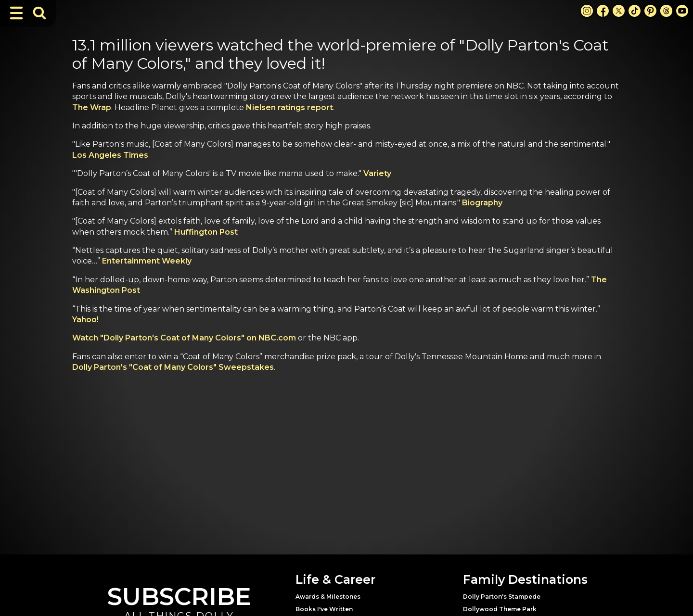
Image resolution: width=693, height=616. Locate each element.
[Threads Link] (666, 11)
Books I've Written (324, 609)
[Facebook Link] (603, 11)
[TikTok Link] (635, 11)
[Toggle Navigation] (16, 13)
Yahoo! (85, 320)
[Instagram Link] (587, 11)
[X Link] (619, 11)
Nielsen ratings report (289, 107)
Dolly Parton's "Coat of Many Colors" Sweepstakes (173, 367)
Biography (482, 203)
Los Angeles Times (110, 155)
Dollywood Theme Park (500, 609)
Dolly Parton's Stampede (502, 597)
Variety (377, 173)
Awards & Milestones (328, 597)
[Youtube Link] (682, 11)
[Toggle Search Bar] (39, 13)
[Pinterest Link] (650, 11)
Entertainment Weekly (147, 261)
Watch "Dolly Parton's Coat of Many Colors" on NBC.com (184, 338)
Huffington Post (206, 232)
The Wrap (92, 107)
